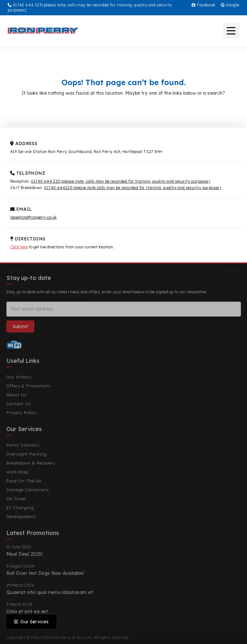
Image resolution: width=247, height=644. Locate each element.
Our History (19, 377)
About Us (16, 395)
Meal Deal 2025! (25, 554)
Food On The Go (24, 481)
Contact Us (18, 404)
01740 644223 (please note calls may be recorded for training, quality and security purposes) (132, 188)
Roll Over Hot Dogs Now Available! (45, 573)
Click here (19, 247)
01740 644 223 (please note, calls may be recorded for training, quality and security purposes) (120, 181)
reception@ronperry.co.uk (33, 217)
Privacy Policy (22, 413)
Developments (21, 516)
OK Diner (16, 499)
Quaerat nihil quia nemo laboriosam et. (50, 592)
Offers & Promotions (29, 386)
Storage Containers (28, 490)
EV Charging (20, 508)
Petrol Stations (23, 445)
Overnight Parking (27, 454)
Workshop (17, 472)
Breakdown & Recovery (31, 463)
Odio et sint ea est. (28, 611)
